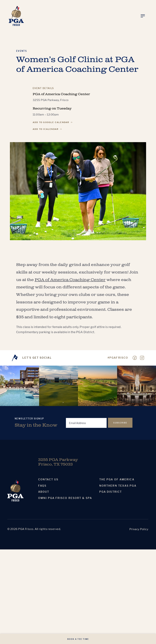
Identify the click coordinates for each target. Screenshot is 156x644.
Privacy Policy (139, 529)
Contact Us (48, 479)
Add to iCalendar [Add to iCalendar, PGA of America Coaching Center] (47, 129)
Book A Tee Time (78, 639)
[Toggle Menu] (143, 16)
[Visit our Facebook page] (135, 358)
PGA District (111, 492)
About (44, 492)
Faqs (42, 486)
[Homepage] (16, 16)
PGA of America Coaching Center (70, 283)
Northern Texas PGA (118, 486)
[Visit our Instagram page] (142, 358)
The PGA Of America (117, 479)
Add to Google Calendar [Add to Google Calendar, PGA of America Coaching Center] (53, 122)
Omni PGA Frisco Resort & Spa (65, 498)
